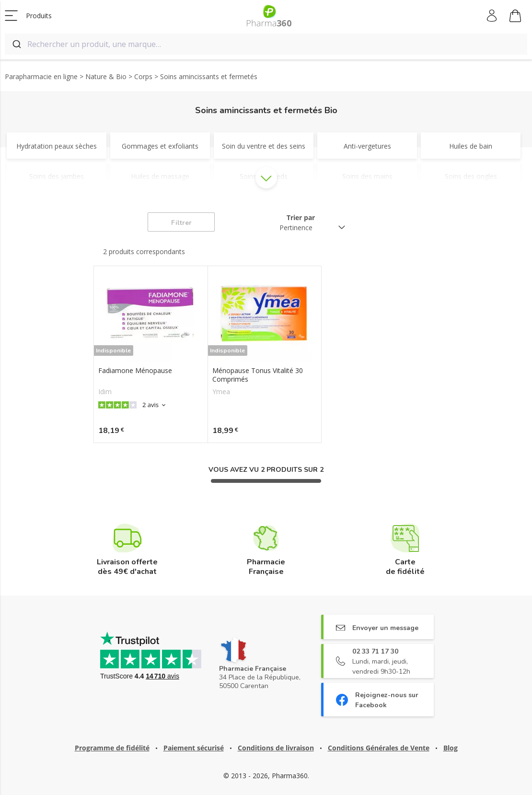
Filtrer (181, 223)
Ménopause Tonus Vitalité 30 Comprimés (258, 375)
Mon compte (492, 16)
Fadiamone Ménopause (135, 371)
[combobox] (266, 44)
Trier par (301, 217)
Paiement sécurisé (194, 748)
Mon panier (515, 17)
